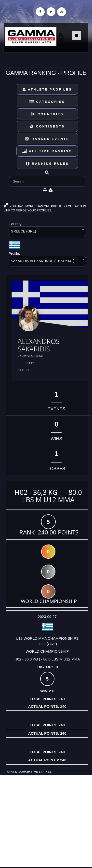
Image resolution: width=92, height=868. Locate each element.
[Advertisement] (46, 821)
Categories (47, 102)
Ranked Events (47, 139)
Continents (47, 126)
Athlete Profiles (47, 89)
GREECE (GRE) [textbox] (23, 231)
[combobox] (47, 233)
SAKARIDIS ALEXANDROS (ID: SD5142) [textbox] (43, 261)
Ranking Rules (47, 164)
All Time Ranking (47, 151)
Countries (47, 114)
